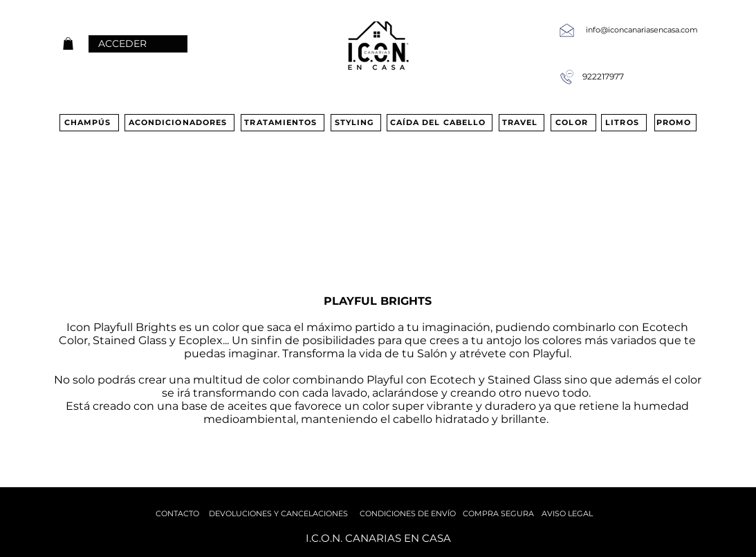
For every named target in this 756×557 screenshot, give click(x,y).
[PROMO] (675, 123)
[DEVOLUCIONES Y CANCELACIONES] (279, 514)
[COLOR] (573, 123)
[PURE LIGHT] (91, 272)
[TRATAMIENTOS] (283, 123)
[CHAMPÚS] (89, 123)
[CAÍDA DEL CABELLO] (440, 123)
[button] (68, 44)
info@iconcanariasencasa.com (642, 30)
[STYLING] (356, 123)
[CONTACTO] (177, 514)
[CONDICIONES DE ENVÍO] (408, 514)
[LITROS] (624, 123)
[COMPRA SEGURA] (499, 514)
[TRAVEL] (522, 123)
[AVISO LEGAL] (567, 514)
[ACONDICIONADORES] (179, 123)
